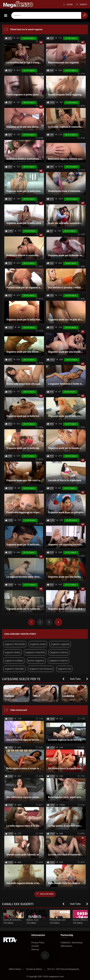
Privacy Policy (38, 943)
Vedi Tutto (75, 679)
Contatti (35, 946)
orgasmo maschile (35, 652)
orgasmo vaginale (60, 644)
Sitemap (35, 949)
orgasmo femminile (15, 644)
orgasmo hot (64, 669)
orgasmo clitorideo (14, 669)
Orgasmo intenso (59, 652)
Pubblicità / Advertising (71, 943)
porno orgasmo (36, 661)
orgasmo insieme (58, 661)
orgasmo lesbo (12, 652)
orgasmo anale (38, 644)
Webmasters (66, 946)
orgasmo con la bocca (41, 669)
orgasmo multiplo (14, 661)
